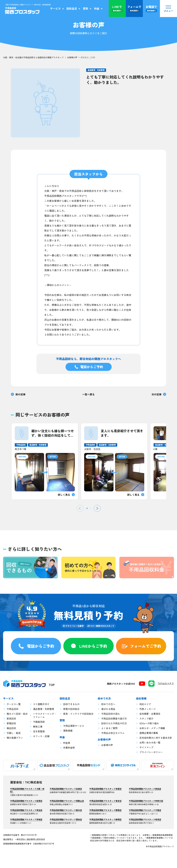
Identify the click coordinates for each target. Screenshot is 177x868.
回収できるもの (71, 704)
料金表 (67, 743)
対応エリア (145, 704)
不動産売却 (39, 722)
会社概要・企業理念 (150, 714)
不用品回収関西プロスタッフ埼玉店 (26, 810)
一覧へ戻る (88, 394)
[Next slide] (97, 508)
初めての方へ (108, 704)
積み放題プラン (15, 738)
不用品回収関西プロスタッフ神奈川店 (146, 801)
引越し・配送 (14, 733)
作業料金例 (69, 748)
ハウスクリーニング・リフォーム (45, 715)
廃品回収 (11, 728)
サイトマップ (146, 747)
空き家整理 (39, 731)
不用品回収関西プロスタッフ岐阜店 (145, 819)
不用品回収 (12, 709)
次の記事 (159, 394)
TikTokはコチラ (166, 683)
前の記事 (18, 394)
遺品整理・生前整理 (96, 70)
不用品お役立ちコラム (113, 733)
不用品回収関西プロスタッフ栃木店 (66, 810)
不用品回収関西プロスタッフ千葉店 (145, 810)
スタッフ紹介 (146, 718)
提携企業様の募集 (149, 733)
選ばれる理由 (108, 709)
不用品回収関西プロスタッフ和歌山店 (67, 801)
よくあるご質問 (109, 728)
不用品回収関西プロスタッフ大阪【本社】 (27, 790)
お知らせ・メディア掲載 (152, 728)
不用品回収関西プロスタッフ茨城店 (26, 819)
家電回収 (11, 723)
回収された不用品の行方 (114, 723)
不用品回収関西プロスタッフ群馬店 (105, 810)
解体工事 (38, 727)
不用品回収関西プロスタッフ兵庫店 (66, 789)
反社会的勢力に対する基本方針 (156, 738)
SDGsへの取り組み (149, 723)
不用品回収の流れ (111, 714)
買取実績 (68, 731)
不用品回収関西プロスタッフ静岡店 (105, 819)
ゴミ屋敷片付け (41, 704)
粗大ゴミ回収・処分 (17, 714)
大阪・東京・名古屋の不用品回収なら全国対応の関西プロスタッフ (33, 57)
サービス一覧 (14, 704)
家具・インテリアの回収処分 (78, 714)
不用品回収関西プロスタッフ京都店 (105, 789)
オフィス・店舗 (41, 736)
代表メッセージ (148, 709)
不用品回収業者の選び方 (114, 718)
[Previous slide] (80, 508)
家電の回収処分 (71, 709)
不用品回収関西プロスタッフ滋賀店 (26, 801)
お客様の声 (72, 57)
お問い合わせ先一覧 (150, 742)
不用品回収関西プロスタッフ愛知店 (66, 819)
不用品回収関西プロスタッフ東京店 (105, 801)
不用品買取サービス (74, 726)
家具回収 (11, 718)
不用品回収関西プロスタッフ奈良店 (145, 789)
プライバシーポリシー (151, 752)
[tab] (87, 508)
